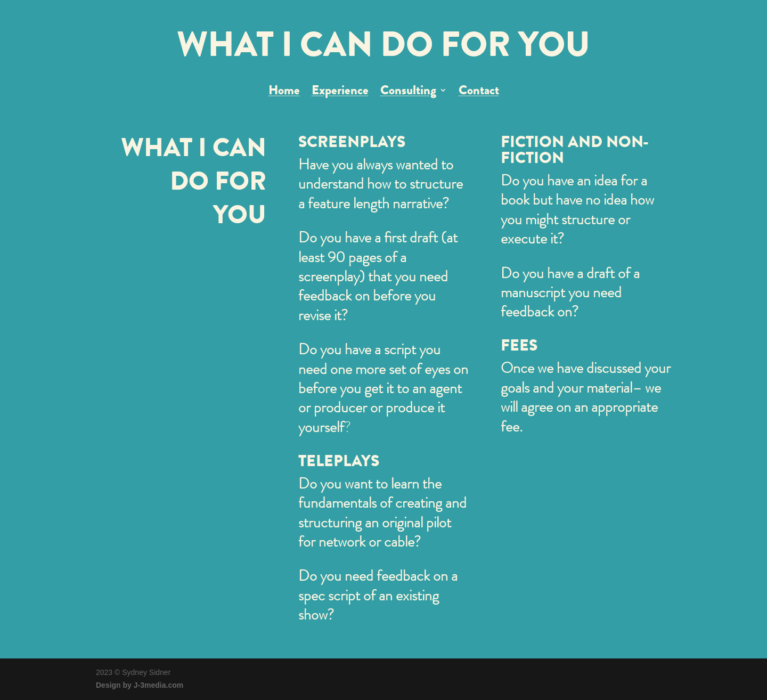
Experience (340, 93)
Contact (479, 93)
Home (284, 93)
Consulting (408, 93)
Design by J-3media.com (140, 685)
